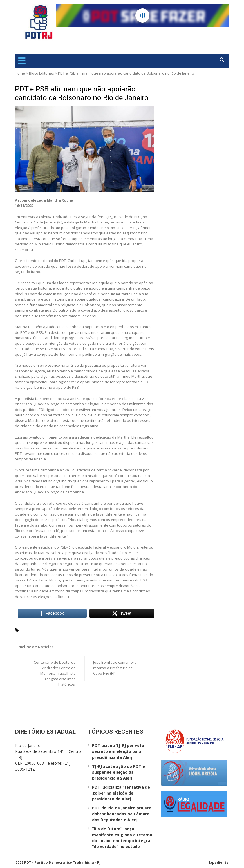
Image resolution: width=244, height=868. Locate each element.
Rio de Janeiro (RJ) (87, 630)
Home (20, 73)
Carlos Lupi (31, 630)
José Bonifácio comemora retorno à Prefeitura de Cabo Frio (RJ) (115, 668)
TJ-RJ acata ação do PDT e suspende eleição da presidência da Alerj (118, 772)
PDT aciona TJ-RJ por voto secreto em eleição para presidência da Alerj (118, 751)
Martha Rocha (56, 630)
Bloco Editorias (42, 73)
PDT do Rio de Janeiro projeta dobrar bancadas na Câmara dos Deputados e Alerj (122, 814)
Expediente (218, 863)
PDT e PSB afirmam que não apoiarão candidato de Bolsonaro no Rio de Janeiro (82, 93)
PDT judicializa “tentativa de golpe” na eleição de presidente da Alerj (121, 793)
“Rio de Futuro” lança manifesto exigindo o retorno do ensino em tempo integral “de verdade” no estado (122, 838)
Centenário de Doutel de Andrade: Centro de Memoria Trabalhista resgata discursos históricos (55, 673)
